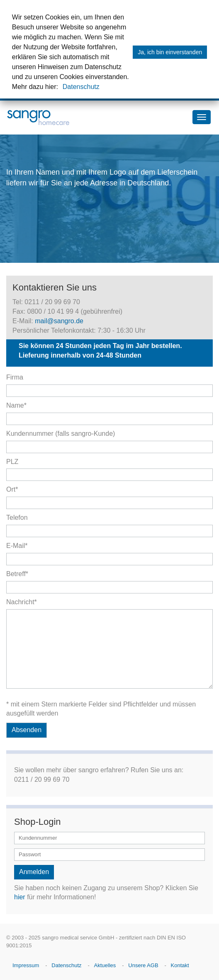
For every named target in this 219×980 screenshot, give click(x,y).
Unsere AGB (143, 965)
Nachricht (22, 602)
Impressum (26, 965)
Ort (12, 489)
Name (16, 405)
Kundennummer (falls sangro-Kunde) (61, 434)
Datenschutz (81, 87)
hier (20, 897)
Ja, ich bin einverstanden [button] (170, 52)
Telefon (17, 518)
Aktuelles (105, 965)
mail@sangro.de (59, 321)
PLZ (12, 462)
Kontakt (180, 965)
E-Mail (17, 546)
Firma (15, 377)
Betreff (17, 574)
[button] (61, 88)
